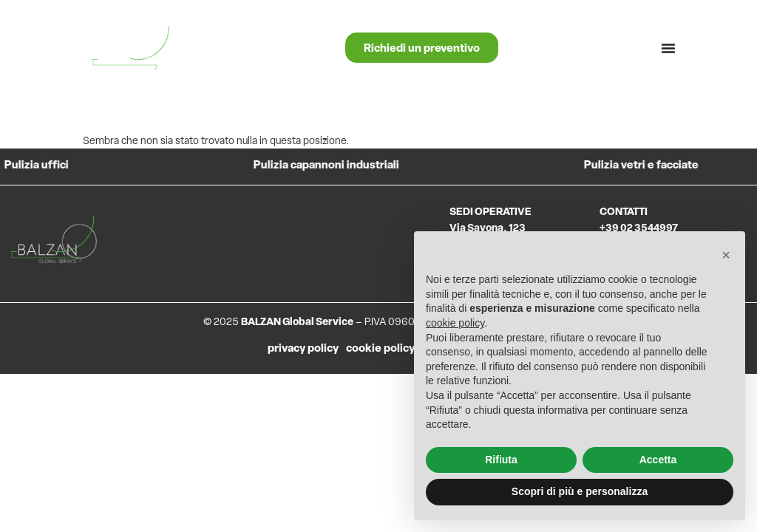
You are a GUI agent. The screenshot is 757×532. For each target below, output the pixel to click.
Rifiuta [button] (501, 460)
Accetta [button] (658, 460)
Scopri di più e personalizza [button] (580, 491)
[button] (726, 255)
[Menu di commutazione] (668, 48)
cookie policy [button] (455, 323)
